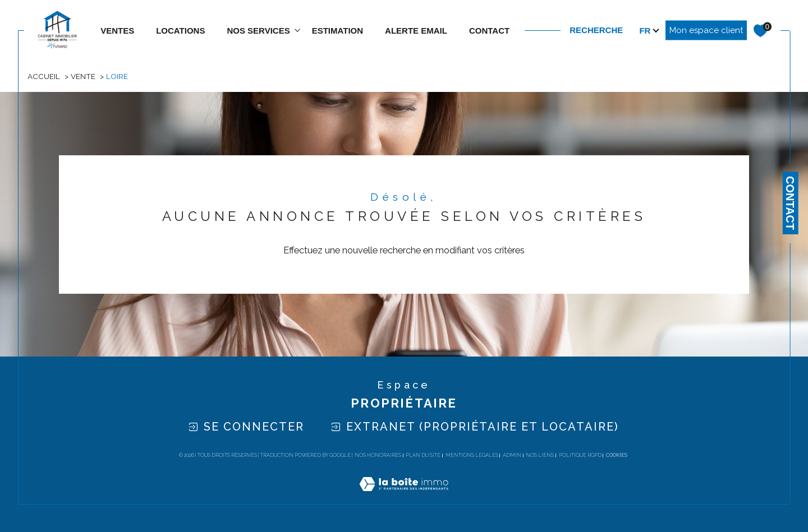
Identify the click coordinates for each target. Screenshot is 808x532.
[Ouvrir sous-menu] (298, 29)
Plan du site (423, 455)
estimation (338, 31)
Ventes (117, 31)
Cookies (617, 455)
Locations (180, 31)
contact (489, 31)
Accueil (44, 76)
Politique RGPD (580, 455)
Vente (83, 76)
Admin (512, 455)
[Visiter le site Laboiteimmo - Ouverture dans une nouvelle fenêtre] (404, 497)
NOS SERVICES (258, 31)
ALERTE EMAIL (416, 31)
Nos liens (540, 455)
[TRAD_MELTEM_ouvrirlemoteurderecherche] (607, 30)
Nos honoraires (378, 455)
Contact (790, 203)
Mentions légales (472, 455)
